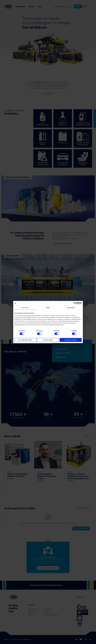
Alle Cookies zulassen (71, 340)
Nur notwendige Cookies (25, 340)
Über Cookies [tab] (71, 308)
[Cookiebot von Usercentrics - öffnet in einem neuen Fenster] (75, 303)
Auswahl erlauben (48, 340)
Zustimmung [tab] (25, 308)
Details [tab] (48, 308)
